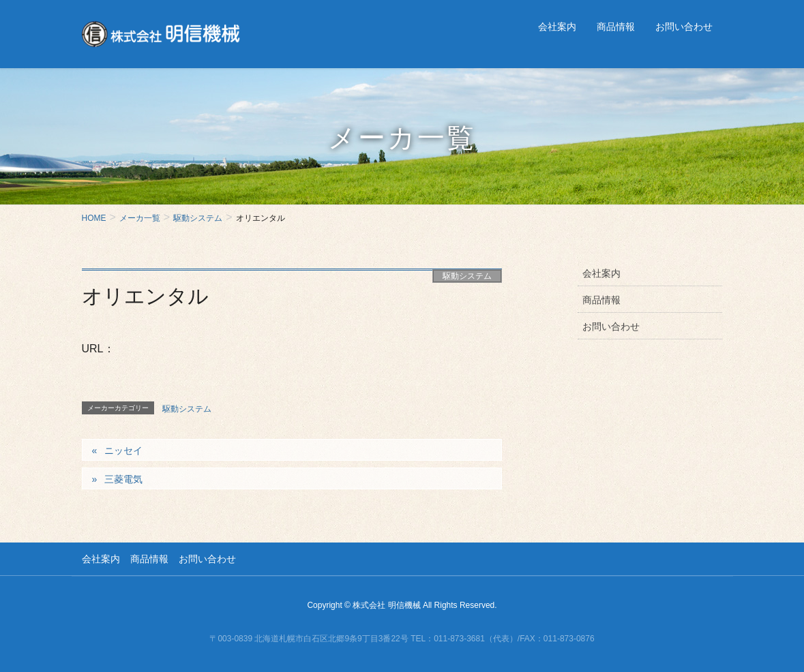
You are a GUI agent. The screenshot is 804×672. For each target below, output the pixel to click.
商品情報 (601, 300)
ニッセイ (123, 450)
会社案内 (601, 273)
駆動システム (467, 276)
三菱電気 (123, 479)
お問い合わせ (611, 326)
